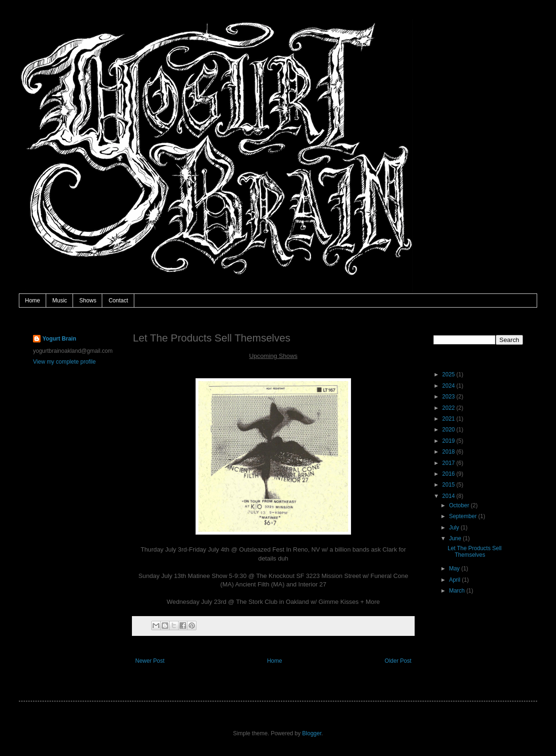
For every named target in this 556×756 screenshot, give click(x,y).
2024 (450, 386)
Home (33, 301)
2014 (450, 496)
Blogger (312, 733)
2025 (450, 374)
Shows (88, 301)
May (455, 569)
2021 (450, 419)
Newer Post (150, 661)
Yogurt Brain (59, 339)
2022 (450, 408)
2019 (450, 441)
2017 (450, 463)
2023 (450, 397)
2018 (450, 452)
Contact (118, 301)
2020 (450, 430)
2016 (450, 474)
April (455, 580)
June (456, 538)
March (458, 591)
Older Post (398, 661)
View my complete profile (64, 362)
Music (60, 301)
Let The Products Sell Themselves (475, 552)
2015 (450, 485)
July (455, 528)
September (464, 516)
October (460, 505)
